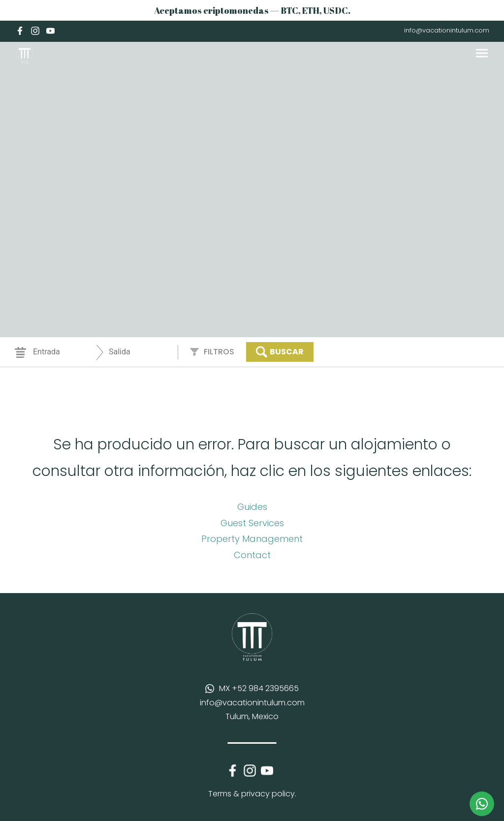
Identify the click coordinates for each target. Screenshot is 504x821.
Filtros (219, 352)
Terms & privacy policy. (252, 794)
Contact (252, 555)
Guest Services (252, 523)
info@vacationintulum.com (447, 30)
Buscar (280, 352)
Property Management (252, 539)
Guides (252, 507)
